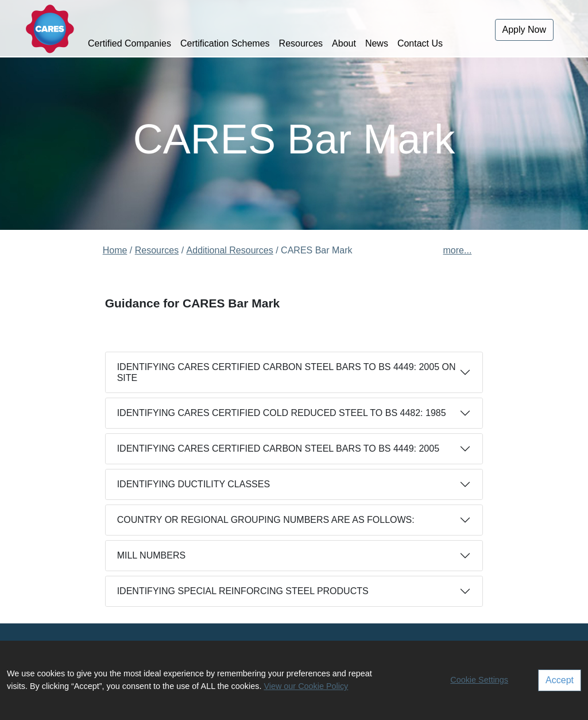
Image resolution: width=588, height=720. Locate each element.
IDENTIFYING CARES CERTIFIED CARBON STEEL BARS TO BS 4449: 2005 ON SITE (287, 372)
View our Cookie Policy (306, 686)
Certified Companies (129, 43)
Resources (301, 43)
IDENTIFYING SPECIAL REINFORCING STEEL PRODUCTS (243, 591)
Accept (560, 680)
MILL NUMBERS (151, 555)
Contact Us (420, 43)
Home (115, 250)
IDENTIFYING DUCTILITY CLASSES (194, 484)
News (377, 43)
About (344, 43)
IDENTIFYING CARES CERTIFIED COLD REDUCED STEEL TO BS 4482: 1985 (282, 413)
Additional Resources (230, 250)
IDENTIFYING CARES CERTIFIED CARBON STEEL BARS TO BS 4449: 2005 (278, 448)
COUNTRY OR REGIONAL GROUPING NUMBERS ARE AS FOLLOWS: (266, 520)
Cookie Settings (479, 680)
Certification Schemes (225, 43)
